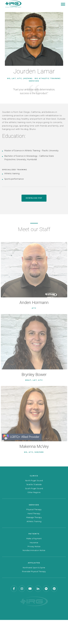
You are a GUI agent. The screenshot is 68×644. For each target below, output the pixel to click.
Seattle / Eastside (34, 484)
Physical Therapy (34, 509)
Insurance (34, 543)
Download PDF (34, 198)
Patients (34, 534)
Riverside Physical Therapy (34, 571)
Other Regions (34, 492)
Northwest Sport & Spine (34, 568)
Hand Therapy (34, 514)
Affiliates (34, 563)
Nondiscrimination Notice (34, 550)
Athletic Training (34, 521)
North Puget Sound (34, 481)
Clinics (34, 476)
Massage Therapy (34, 517)
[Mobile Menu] (63, 4)
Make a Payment (34, 539)
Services (34, 505)
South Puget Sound (34, 488)
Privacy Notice (34, 546)
